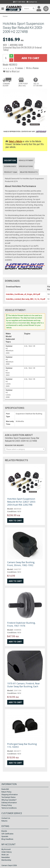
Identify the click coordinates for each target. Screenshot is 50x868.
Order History (7, 852)
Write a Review (32, 68)
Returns (4, 821)
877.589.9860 (19, 2)
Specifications (26, 166)
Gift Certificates (7, 834)
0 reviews (19, 68)
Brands (4, 831)
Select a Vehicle (15, 141)
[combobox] (25, 449)
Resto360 (5, 789)
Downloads (10, 166)
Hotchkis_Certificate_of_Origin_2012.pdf (23, 294)
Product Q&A (11, 172)
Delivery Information (9, 803)
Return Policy (6, 792)
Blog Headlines (7, 839)
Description (10, 160)
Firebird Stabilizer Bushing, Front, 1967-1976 (21, 624)
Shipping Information (10, 795)
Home (5, 16)
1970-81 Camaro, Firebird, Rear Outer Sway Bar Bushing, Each (23, 685)
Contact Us (32, 2)
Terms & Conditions (9, 808)
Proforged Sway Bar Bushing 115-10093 (22, 745)
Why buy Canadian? (9, 800)
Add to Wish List (11, 71)
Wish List (5, 855)
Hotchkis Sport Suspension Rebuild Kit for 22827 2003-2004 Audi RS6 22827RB (22, 502)
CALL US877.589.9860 (38, 85)
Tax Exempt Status (8, 797)
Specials (5, 836)
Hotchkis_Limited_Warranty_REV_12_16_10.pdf (26, 299)
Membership (6, 860)
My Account (6, 849)
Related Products (29, 172)
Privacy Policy (7, 805)
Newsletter (6, 857)
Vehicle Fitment (26, 160)
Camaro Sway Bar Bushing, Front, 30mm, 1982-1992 (21, 564)
